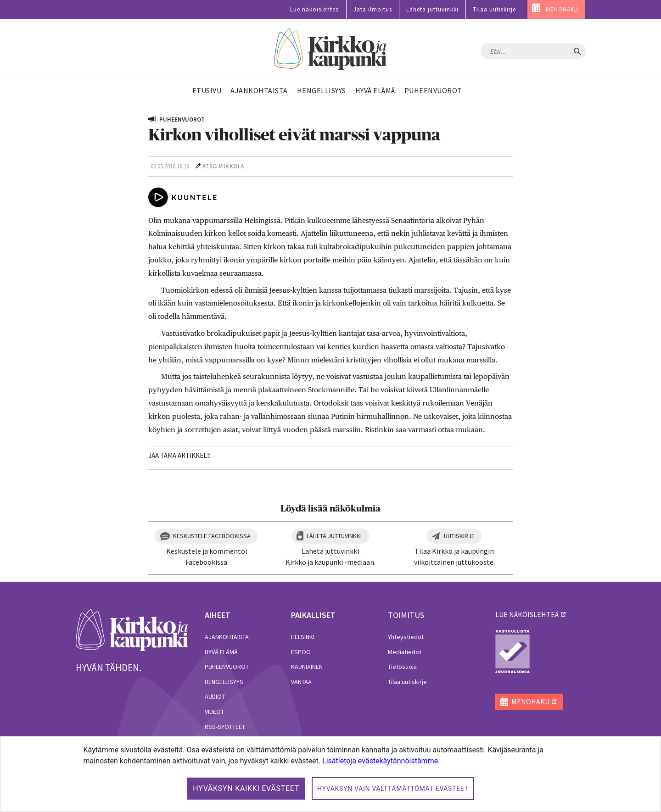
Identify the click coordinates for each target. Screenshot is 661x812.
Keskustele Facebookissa (212, 536)
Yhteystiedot (406, 637)
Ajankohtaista (227, 637)
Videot (214, 712)
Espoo (301, 652)
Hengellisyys (224, 682)
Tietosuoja (402, 667)
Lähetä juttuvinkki (432, 9)
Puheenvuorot (227, 667)
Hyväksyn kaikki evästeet (246, 788)
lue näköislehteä (527, 614)
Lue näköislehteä (315, 9)
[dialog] (330, 774)
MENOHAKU (562, 9)
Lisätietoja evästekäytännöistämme (380, 761)
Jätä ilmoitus (373, 9)
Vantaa (301, 682)
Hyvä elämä (221, 652)
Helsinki (303, 637)
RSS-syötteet (225, 727)
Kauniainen (307, 667)
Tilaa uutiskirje (494, 9)
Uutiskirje (459, 536)
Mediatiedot (405, 652)
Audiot (215, 696)
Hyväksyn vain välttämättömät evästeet (393, 789)
